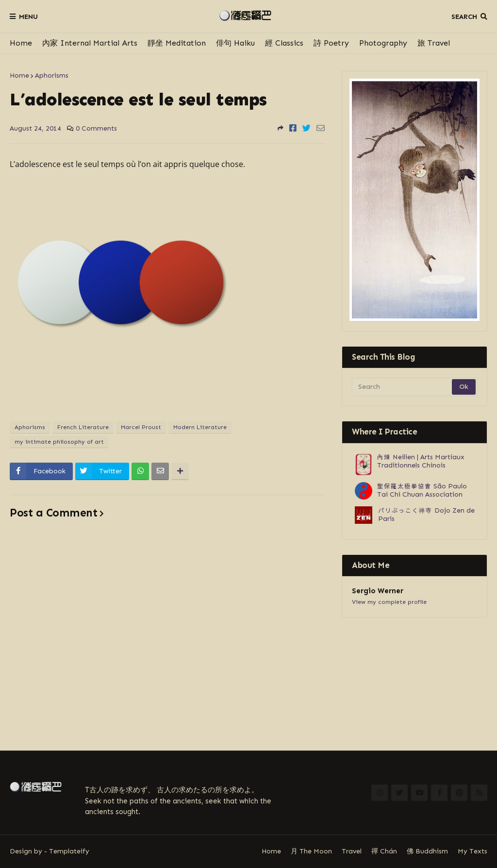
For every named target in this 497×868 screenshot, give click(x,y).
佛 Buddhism (427, 851)
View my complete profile (389, 602)
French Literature (83, 427)
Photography (383, 43)
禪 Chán (384, 851)
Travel (352, 851)
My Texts (472, 851)
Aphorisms (52, 75)
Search (464, 17)
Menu (28, 17)
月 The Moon (311, 851)
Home (21, 43)
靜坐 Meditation (177, 43)
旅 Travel (434, 43)
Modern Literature (200, 427)
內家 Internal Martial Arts (90, 43)
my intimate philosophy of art (59, 442)
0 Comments (96, 128)
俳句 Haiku (235, 43)
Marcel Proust (141, 427)
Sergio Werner (378, 591)
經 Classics (284, 43)
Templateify (69, 851)
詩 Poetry (331, 43)
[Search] (403, 387)
